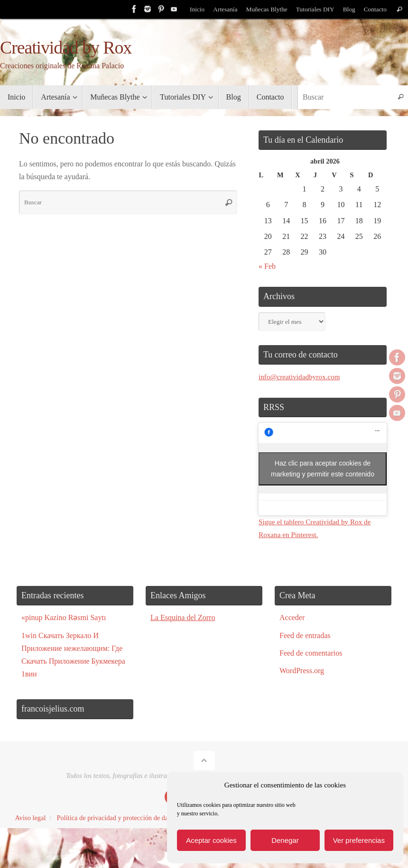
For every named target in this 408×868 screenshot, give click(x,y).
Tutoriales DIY (314, 9)
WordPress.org (302, 671)
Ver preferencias (359, 840)
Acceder (292, 617)
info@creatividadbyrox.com (301, 377)
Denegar (285, 840)
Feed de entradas (305, 635)
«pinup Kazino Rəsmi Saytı (64, 617)
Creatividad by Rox (66, 48)
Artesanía (223, 9)
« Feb (267, 266)
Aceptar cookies (211, 840)
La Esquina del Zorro (183, 617)
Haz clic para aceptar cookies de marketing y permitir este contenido (323, 469)
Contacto (375, 9)
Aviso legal (31, 818)
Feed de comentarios (311, 653)
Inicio (195, 9)
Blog (348, 9)
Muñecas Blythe (265, 9)
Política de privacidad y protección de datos (116, 818)
